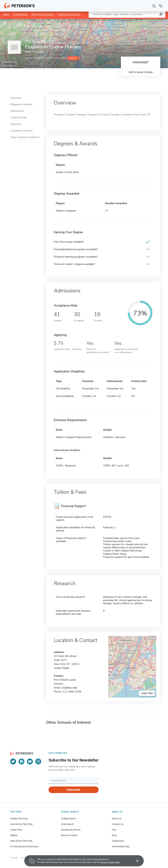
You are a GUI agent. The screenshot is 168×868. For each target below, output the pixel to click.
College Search (68, 819)
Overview (16, 98)
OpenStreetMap (146, 20)
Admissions (17, 111)
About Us (117, 819)
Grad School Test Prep (21, 824)
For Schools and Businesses (24, 846)
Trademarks (118, 841)
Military (14, 835)
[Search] (154, 6)
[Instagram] (38, 761)
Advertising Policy (121, 846)
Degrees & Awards (21, 104)
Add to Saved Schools (141, 72)
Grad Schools (20, 14)
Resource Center (69, 835)
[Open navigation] (161, 6)
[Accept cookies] (135, 861)
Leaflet (128, 20)
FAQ (114, 830)
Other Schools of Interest (25, 137)
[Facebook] (21, 761)
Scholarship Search (71, 830)
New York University (43, 14)
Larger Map (9, 64)
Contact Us (118, 824)
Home (6, 14)
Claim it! (73, 58)
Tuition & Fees (19, 118)
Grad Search (67, 824)
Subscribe (74, 790)
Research (16, 124)
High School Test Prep (21, 841)
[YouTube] (30, 761)
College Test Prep (19, 819)
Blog (114, 835)
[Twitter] (13, 761)
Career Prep (16, 830)
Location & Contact (21, 131)
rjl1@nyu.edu (69, 688)
